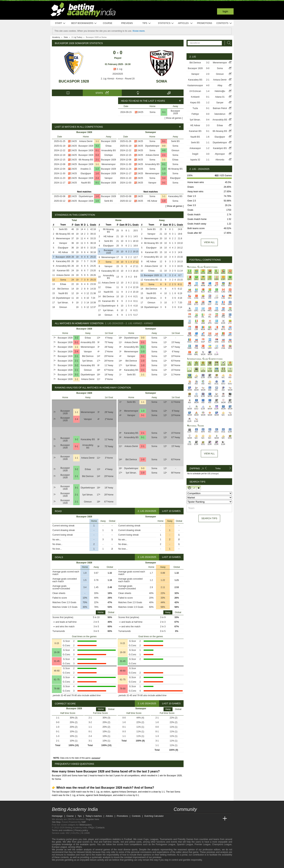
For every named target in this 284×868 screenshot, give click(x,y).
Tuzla (195, 108)
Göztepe (108, 155)
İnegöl (195, 154)
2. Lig (118, 69)
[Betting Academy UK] (218, 819)
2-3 (208, 125)
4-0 (164, 150)
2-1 (97, 160)
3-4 (164, 178)
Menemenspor (109, 164)
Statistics (166, 23)
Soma (162, 81)
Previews (127, 23)
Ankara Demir (86, 141)
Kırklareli (195, 97)
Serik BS (109, 201)
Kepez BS (195, 103)
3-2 (97, 146)
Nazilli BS (86, 183)
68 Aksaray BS (86, 160)
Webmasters (85, 825)
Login (225, 11)
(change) (215, 474)
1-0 (97, 173)
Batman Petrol (220, 108)
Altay (220, 85)
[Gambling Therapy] (79, 865)
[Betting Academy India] (177, 819)
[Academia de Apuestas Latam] (211, 819)
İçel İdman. (63, 303)
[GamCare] (74, 865)
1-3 (164, 173)
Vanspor (109, 178)
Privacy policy (81, 830)
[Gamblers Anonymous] (84, 865)
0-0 (164, 146)
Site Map (56, 822)
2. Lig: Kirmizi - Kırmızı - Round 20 (118, 79)
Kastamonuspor (195, 85)
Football (128, 839)
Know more (139, 31)
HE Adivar (152, 201)
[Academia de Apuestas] (204, 819)
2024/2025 (118, 74)
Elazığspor (86, 173)
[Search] (228, 43)
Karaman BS (63, 271)
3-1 (164, 183)
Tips (147, 23)
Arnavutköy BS (108, 150)
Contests (224, 23)
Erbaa (109, 146)
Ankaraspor (195, 148)
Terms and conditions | (63, 830)
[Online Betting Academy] (197, 819)
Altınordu (220, 160)
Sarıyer (220, 103)
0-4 (97, 155)
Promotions (205, 23)
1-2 (97, 169)
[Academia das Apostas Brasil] (191, 819)
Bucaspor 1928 (74, 81)
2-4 (97, 178)
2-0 (208, 74)
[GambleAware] (61, 865)
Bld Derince (63, 289)
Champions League (222, 844)
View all (209, 242)
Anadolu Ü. (86, 169)
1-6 (208, 137)
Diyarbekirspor (86, 196)
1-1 (97, 141)
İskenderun (220, 114)
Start (60, 23)
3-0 (208, 154)
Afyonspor (220, 154)
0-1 (164, 112)
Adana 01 (220, 97)
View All (209, 454)
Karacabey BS (175, 196)
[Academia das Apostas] (184, 819)
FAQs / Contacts (96, 828)
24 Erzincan (195, 91)
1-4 (208, 91)
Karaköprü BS (220, 148)
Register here (93, 819)
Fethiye (195, 114)
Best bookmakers (84, 23)
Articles (185, 23)
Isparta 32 (195, 160)
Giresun (175, 150)
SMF (84, 822)
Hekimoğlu (220, 91)
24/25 (141, 112)
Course (108, 23)
